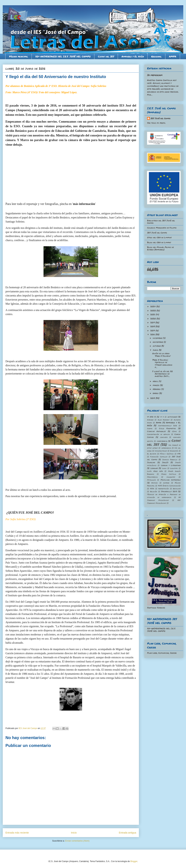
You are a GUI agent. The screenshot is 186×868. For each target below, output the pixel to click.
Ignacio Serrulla (170, 460)
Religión (153, 491)
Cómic (174, 431)
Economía (174, 451)
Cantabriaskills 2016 (168, 426)
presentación (163, 489)
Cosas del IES (106, 56)
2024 (153, 306)
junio (156, 350)
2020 (153, 319)
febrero (157, 389)
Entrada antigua (127, 833)
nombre (166, 483)
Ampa (159, 423)
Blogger (134, 861)
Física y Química (167, 454)
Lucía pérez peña (155, 471)
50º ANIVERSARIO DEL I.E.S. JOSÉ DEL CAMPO (63, 56)
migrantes (171, 477)
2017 (153, 331)
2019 (153, 322)
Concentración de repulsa (158, 434)
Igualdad (151, 462)
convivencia (162, 441)
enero (156, 393)
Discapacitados (161, 451)
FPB (179, 454)
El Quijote (152, 454)
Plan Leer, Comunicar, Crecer (162, 653)
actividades (172, 417)
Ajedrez (150, 420)
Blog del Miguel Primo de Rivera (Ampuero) (160, 248)
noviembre (158, 342)
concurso (164, 437)
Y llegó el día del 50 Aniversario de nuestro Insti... (162, 374)
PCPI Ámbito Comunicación (169, 486)
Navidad (155, 483)
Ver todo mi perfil (156, 123)
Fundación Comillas (159, 457)
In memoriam (155, 75)
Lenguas (154, 468)
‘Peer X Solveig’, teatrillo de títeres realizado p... (162, 364)
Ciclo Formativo (167, 428)
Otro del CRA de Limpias (159, 237)
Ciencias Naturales (156, 431)
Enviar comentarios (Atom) (77, 841)
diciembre (158, 338)
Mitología (151, 480)
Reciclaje (177, 489)
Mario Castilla (169, 474)
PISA (152, 489)
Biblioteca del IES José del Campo (161, 222)
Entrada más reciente (17, 833)
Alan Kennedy (164, 420)
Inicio (74, 833)
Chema (150, 428)
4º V (162, 417)
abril (156, 381)
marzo (156, 385)
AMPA (173, 56)
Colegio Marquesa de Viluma (162, 228)
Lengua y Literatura (171, 465)
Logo (164, 468)
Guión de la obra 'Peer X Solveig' (161, 355)
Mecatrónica (152, 477)
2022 (153, 311)
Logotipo (174, 468)
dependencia (166, 448)
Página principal (19, 56)
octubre (157, 346)
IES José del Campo (160, 118)
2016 (153, 334)
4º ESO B (151, 417)
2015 (153, 398)
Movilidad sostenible (171, 480)
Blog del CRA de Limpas (159, 242)
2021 (153, 314)
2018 (153, 326)
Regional (156, 56)
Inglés (165, 462)
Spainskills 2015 (169, 491)
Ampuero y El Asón (133, 56)
